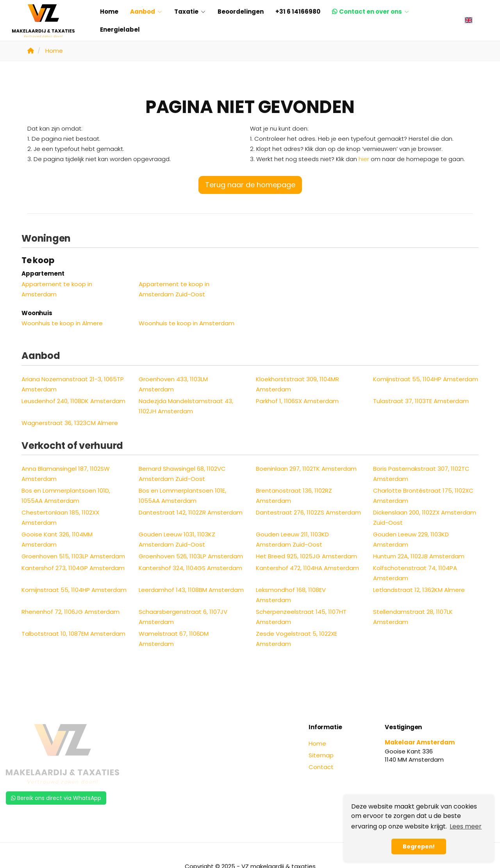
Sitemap (321, 755)
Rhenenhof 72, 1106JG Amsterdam (71, 612)
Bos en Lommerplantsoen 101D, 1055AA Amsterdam (66, 496)
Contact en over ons (374, 12)
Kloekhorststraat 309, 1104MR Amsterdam (297, 384)
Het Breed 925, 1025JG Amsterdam (306, 556)
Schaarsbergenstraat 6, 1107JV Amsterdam (183, 617)
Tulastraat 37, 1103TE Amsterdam (421, 401)
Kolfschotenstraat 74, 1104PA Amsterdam (415, 573)
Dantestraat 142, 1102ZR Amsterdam (191, 512)
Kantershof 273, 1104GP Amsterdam (73, 568)
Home (109, 12)
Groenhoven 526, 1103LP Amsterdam (191, 556)
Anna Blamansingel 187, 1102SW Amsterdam (66, 474)
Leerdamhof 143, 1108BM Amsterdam (191, 590)
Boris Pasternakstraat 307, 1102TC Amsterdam (421, 474)
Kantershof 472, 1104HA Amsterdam (307, 568)
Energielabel (120, 30)
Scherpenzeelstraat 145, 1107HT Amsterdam (301, 617)
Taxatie (190, 12)
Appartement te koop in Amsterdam (57, 289)
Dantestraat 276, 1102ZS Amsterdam (308, 512)
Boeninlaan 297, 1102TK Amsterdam (306, 469)
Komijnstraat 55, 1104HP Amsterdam (426, 379)
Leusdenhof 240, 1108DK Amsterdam (73, 401)
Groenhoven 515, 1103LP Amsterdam (73, 556)
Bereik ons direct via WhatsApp (56, 798)
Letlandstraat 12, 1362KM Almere (419, 590)
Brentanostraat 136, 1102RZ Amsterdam (294, 496)
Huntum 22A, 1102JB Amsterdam (419, 556)
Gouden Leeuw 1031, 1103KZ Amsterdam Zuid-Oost (177, 539)
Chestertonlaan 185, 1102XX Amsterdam (60, 517)
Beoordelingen (241, 12)
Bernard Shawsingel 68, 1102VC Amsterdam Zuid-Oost (182, 474)
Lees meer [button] (466, 826)
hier (364, 159)
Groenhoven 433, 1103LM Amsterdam (173, 384)
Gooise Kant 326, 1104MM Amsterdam (57, 539)
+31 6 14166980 (298, 12)
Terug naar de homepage (250, 185)
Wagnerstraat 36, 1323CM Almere (70, 423)
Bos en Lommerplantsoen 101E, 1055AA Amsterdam (182, 496)
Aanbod (146, 12)
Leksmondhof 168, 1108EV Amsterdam (291, 595)
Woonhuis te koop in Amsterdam (187, 323)
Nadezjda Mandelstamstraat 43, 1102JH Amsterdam (186, 406)
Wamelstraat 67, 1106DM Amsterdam (174, 639)
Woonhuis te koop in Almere (62, 323)
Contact (321, 767)
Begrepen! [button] (419, 846)
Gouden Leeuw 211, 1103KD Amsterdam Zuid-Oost (292, 539)
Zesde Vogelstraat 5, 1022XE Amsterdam (296, 639)
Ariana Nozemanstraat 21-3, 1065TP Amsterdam (73, 384)
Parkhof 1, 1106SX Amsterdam (297, 401)
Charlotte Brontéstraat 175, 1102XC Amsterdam (423, 496)
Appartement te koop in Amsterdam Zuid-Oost (174, 289)
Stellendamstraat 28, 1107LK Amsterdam (413, 617)
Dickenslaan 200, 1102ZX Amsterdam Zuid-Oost (425, 517)
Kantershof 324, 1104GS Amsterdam (190, 568)
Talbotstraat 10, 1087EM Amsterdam (73, 634)
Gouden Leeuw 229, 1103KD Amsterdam (411, 539)
